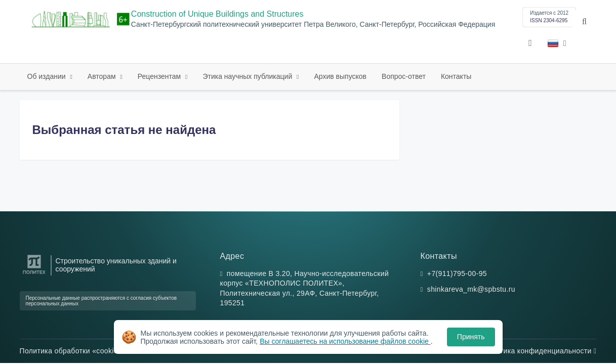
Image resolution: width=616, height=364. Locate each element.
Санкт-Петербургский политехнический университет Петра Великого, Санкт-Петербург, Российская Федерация (313, 25)
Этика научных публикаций (248, 76)
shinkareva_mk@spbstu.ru (471, 289)
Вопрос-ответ (404, 76)
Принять (471, 337)
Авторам (103, 76)
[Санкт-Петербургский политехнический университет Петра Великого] (34, 274)
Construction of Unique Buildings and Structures (217, 14)
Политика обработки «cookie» (73, 351)
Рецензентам (160, 76)
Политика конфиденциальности (540, 351)
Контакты (456, 76)
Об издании (48, 76)
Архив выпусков (341, 76)
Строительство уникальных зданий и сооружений (116, 265)
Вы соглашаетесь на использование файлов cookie (345, 341)
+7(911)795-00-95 (457, 274)
